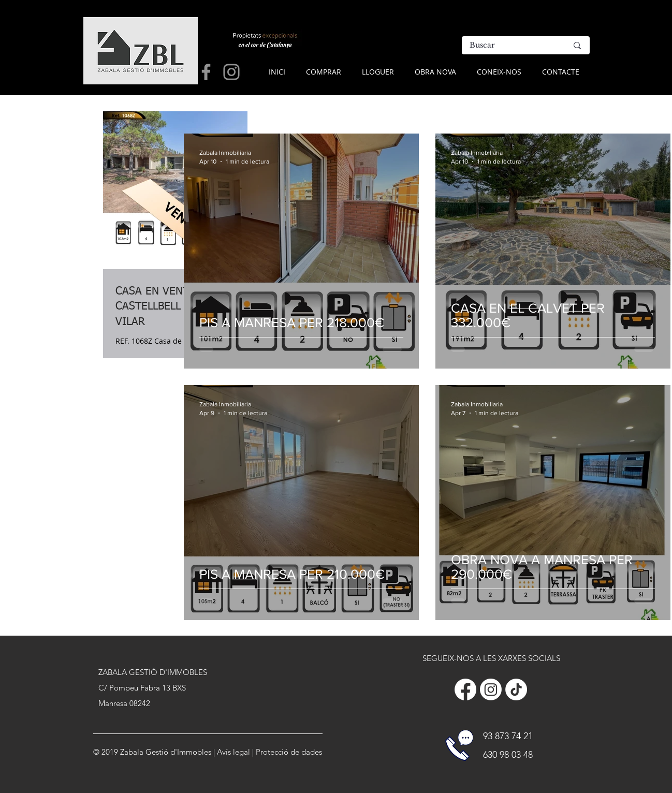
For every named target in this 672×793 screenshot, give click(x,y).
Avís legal (233, 752)
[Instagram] (491, 689)
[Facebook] (465, 689)
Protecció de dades (289, 752)
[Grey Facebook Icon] (206, 72)
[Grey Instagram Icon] (231, 72)
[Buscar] (511, 46)
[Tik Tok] (516, 689)
